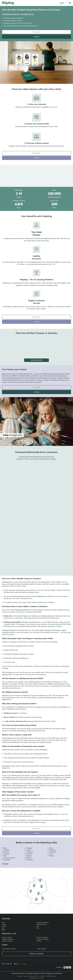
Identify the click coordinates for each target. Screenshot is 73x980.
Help (38, 928)
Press (3, 923)
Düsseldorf (7, 860)
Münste (52, 856)
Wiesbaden (53, 852)
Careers (4, 924)
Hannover (29, 854)
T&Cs (54, 264)
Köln (5, 856)
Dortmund (30, 852)
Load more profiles (36, 360)
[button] (63, 3)
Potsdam (6, 850)
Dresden (29, 856)
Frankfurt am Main (9, 858)
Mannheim (30, 860)
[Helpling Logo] (8, 3)
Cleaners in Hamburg (8, 939)
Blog (3, 930)
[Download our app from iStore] (17, 964)
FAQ (38, 926)
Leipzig (29, 850)
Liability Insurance (41, 924)
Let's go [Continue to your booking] (37, 37)
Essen (51, 854)
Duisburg (52, 850)
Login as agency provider (9, 949)
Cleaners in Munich (7, 941)
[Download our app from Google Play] (25, 964)
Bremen (29, 858)
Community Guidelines (43, 923)
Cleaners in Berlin (7, 937)
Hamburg (6, 854)
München (6, 852)
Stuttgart (29, 848)
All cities (5, 864)
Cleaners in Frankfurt (42, 937)
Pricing (4, 926)
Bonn (51, 848)
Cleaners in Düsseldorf (43, 939)
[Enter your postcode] (36, 32)
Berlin (5, 848)
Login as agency (41, 949)
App (3, 928)
